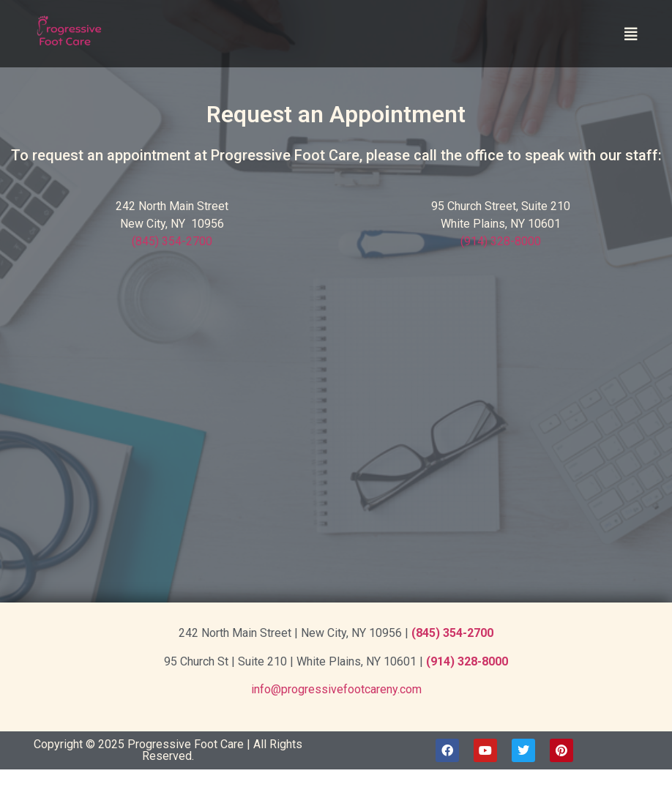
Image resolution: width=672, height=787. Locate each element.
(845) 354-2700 (172, 241)
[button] (631, 34)
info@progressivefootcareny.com (336, 689)
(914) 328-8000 (501, 241)
